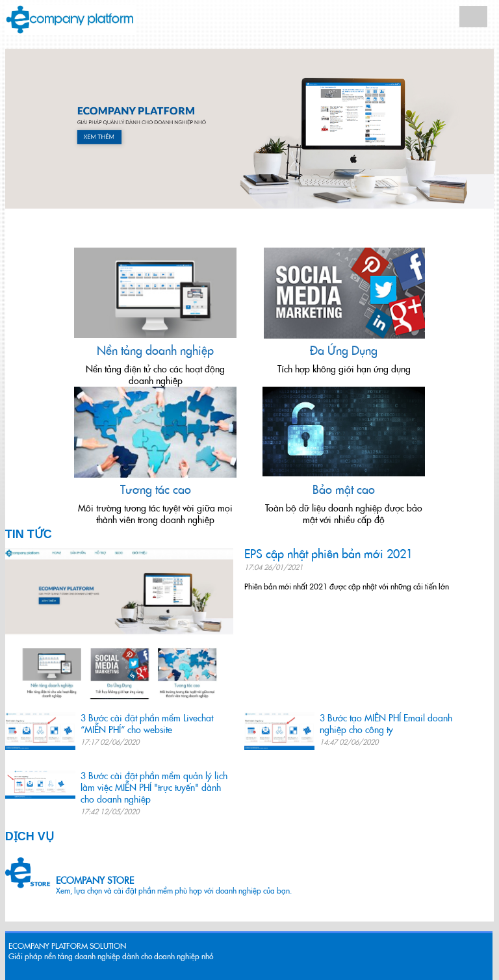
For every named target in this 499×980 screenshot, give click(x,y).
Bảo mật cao (344, 490)
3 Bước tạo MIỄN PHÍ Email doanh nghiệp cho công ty (386, 724)
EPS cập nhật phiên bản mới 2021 (328, 554)
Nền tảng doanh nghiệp (155, 351)
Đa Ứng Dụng (344, 351)
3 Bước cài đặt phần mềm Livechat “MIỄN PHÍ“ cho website (147, 724)
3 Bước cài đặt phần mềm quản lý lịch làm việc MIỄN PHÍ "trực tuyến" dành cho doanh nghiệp (154, 788)
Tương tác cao (156, 490)
